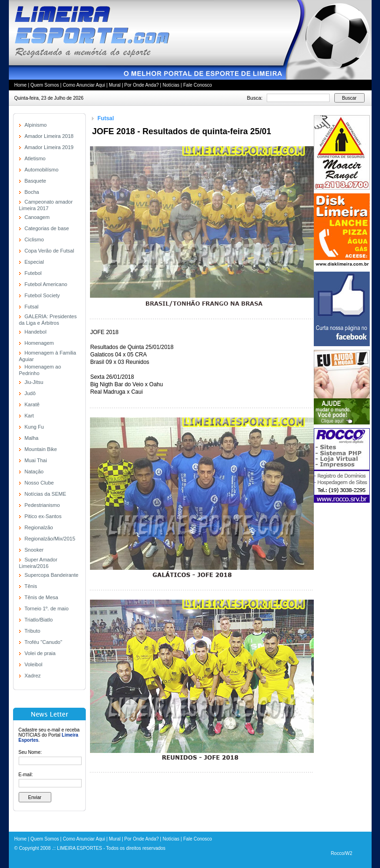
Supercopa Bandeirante (52, 575)
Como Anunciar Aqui (84, 85)
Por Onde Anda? (142, 85)
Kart (29, 416)
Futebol (33, 273)
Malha (32, 438)
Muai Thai (36, 460)
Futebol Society (42, 295)
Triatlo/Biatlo (39, 620)
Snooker (34, 550)
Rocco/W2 (341, 853)
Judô (30, 393)
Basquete (35, 181)
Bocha (32, 192)
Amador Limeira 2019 (49, 147)
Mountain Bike (41, 449)
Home (21, 85)
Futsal (32, 307)
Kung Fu (35, 427)
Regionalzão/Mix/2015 (50, 539)
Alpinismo (36, 125)
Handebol (36, 332)
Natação (34, 472)
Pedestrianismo (42, 505)
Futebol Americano (46, 284)
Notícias (171, 85)
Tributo (33, 631)
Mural (114, 85)
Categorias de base (47, 228)
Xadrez (33, 676)
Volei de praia (40, 653)
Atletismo (35, 158)
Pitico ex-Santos (43, 516)
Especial (35, 262)
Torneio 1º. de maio (47, 608)
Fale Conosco (198, 85)
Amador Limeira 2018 (49, 136)
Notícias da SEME (45, 494)
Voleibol (34, 664)
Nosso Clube (39, 483)
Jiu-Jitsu (34, 382)
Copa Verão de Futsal (49, 251)
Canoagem (37, 217)
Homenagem (39, 343)
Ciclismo (35, 239)
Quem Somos (45, 85)
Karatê (32, 404)
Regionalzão (39, 527)
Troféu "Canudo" (44, 642)
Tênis (31, 586)
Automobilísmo (42, 170)
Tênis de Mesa (41, 597)
